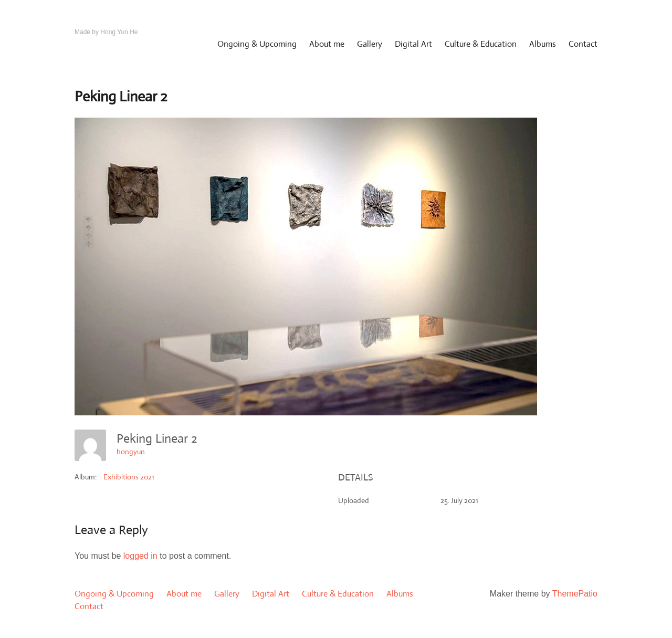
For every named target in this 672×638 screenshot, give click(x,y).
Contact (583, 44)
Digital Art (413, 44)
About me (327, 44)
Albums (543, 44)
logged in (140, 556)
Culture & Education (481, 44)
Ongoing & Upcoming (257, 44)
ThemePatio (575, 594)
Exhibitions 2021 (129, 477)
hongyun (131, 452)
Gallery (370, 44)
